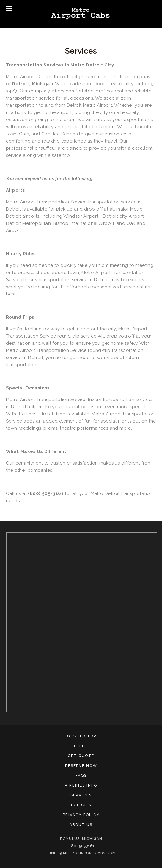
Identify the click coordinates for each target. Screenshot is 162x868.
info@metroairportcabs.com (83, 853)
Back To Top (81, 736)
